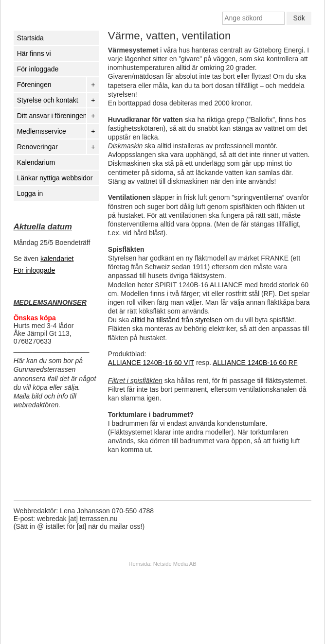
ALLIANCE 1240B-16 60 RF (255, 363)
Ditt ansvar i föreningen (52, 116)
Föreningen (34, 85)
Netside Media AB (175, 564)
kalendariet (57, 259)
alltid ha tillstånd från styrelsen (177, 320)
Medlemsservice (42, 131)
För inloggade (35, 270)
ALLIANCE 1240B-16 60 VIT (151, 363)
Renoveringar (37, 147)
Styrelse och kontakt (48, 100)
